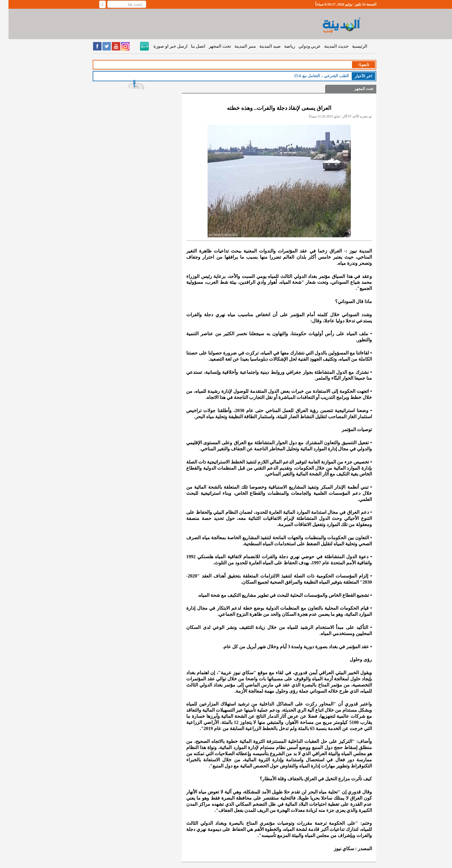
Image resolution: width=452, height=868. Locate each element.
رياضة (281, 46)
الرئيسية (351, 46)
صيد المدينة (262, 46)
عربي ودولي (301, 46)
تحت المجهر (211, 46)
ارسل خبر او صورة (162, 46)
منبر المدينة (237, 46)
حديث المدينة (328, 46)
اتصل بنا (190, 46)
